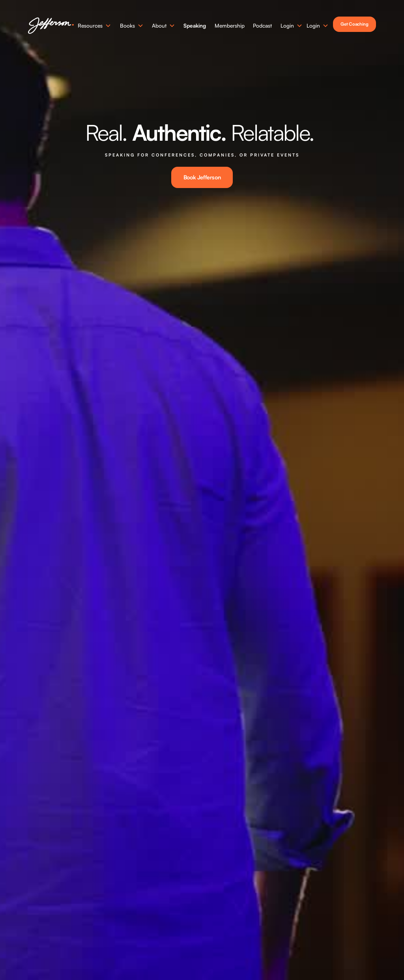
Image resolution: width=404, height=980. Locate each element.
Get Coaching (354, 24)
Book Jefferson (202, 177)
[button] (94, 26)
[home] (51, 26)
